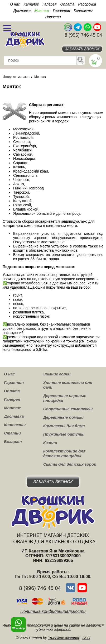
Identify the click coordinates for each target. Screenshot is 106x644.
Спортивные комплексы (68, 409)
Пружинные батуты (64, 434)
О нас (15, 4)
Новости (53, 17)
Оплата (68, 4)
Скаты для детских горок (70, 464)
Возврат (13, 442)
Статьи (12, 433)
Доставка (22, 11)
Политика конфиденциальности (53, 611)
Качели (50, 443)
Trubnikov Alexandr (64, 638)
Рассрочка (87, 4)
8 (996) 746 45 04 (83, 35)
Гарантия (61, 11)
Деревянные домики (63, 417)
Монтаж (42, 11)
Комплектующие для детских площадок (64, 453)
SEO (86, 638)
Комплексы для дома (64, 426)
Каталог (31, 4)
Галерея (50, 4)
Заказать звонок (82, 49)
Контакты (83, 11)
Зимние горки (57, 374)
